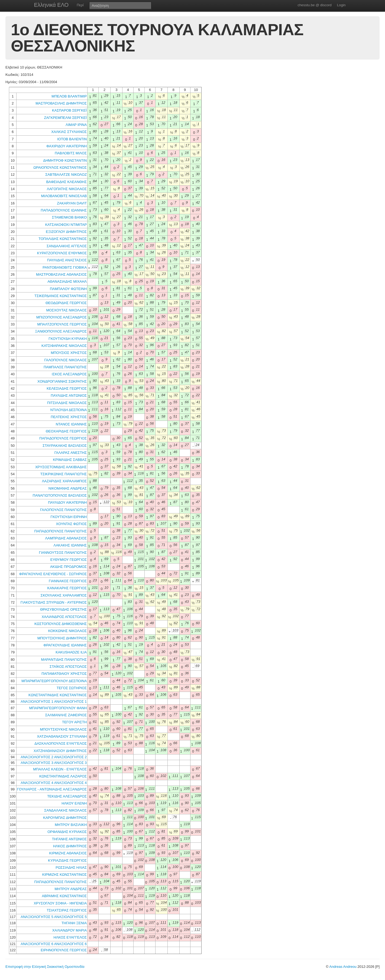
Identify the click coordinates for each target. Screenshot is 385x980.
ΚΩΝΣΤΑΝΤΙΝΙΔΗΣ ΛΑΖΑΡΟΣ (63, 776)
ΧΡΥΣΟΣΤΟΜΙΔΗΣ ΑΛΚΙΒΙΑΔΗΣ (61, 467)
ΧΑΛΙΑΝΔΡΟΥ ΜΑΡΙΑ (69, 930)
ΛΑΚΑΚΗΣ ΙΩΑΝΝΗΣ (70, 545)
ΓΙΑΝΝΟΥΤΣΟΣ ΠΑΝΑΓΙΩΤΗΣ (63, 553)
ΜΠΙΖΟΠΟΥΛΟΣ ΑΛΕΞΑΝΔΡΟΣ (62, 317)
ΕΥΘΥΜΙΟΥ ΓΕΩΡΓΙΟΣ (69, 560)
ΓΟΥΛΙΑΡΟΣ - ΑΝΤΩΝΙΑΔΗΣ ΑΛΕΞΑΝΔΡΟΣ (52, 789)
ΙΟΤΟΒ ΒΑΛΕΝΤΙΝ (72, 139)
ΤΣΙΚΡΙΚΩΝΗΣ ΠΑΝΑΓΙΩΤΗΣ (64, 474)
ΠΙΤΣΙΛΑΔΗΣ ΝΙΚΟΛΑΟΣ (67, 403)
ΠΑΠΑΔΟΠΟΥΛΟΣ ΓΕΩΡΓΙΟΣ (63, 438)
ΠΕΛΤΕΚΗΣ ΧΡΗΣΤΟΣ (69, 417)
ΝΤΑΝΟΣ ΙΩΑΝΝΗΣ (71, 424)
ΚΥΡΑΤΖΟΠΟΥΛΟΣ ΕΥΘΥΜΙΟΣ (62, 253)
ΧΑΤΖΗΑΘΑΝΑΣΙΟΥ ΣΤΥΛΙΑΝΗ (62, 736)
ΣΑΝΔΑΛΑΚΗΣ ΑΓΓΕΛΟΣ (67, 246)
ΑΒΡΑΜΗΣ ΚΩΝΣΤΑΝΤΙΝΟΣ (64, 896)
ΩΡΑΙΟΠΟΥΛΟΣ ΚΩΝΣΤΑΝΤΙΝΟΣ (60, 167)
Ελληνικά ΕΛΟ (51, 5)
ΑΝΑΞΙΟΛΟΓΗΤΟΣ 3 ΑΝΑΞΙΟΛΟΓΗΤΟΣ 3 (54, 763)
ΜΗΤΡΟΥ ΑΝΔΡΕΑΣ (71, 889)
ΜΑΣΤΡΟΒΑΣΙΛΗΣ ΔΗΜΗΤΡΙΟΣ (61, 103)
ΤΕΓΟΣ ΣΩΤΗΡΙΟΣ (72, 688)
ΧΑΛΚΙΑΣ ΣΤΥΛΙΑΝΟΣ (69, 132)
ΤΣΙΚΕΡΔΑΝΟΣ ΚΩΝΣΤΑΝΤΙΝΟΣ (61, 296)
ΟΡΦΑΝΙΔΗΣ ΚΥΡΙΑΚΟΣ (67, 832)
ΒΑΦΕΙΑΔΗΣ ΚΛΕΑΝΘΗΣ (66, 182)
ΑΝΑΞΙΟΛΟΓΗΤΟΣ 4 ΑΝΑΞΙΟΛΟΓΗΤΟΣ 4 (54, 783)
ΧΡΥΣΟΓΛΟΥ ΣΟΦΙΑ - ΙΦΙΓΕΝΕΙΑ (60, 903)
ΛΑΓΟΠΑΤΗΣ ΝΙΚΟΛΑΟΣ (67, 189)
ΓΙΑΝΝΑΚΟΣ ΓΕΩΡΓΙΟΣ (68, 581)
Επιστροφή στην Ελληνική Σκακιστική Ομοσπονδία (45, 967)
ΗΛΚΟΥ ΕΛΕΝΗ (74, 803)
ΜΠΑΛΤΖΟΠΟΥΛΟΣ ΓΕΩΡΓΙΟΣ (62, 324)
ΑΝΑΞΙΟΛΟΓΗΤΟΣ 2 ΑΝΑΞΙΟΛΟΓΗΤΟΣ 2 (54, 757)
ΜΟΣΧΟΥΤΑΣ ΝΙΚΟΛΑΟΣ (66, 310)
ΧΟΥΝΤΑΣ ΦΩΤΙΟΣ (72, 524)
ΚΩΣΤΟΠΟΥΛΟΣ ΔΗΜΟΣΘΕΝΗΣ (61, 624)
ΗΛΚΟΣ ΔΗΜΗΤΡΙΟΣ (70, 846)
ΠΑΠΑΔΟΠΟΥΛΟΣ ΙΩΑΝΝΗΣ (64, 210)
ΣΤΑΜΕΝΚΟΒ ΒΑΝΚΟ (69, 217)
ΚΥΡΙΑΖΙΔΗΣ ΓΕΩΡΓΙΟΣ (67, 860)
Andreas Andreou (343, 967)
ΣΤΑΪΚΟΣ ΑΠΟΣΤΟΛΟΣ (68, 667)
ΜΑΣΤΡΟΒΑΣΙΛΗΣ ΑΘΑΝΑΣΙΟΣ (61, 274)
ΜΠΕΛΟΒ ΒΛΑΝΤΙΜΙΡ (69, 96)
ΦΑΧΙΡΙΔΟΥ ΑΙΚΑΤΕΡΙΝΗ (67, 146)
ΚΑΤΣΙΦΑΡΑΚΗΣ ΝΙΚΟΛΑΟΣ (64, 346)
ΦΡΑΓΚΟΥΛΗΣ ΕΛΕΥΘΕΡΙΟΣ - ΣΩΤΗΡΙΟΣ (53, 574)
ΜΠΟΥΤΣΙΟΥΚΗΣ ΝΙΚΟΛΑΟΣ (63, 729)
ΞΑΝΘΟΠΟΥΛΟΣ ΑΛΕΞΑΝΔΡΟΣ (61, 331)
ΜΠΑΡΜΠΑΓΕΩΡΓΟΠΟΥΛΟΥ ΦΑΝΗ (58, 708)
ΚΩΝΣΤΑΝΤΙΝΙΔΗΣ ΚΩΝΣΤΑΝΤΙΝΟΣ (58, 695)
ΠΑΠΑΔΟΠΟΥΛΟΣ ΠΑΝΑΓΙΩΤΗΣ (61, 531)
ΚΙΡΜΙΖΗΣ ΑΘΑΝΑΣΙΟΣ (68, 853)
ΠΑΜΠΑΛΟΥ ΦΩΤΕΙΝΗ (68, 289)
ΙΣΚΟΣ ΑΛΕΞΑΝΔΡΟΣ (69, 374)
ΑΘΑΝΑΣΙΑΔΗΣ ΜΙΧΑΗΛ (67, 281)
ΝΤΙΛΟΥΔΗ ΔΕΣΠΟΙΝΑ (69, 410)
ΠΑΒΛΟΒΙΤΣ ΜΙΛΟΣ (71, 153)
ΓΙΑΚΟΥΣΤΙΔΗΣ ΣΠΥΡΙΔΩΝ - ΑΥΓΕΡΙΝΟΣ (54, 602)
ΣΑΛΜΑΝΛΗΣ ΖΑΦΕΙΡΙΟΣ (66, 715)
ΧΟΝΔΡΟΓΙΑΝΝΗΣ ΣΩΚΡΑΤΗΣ (62, 381)
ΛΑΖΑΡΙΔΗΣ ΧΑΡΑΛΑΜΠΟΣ (64, 481)
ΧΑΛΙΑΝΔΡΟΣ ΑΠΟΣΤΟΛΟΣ (64, 617)
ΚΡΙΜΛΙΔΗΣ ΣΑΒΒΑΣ (70, 460)
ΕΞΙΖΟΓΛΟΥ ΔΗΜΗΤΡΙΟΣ (66, 232)
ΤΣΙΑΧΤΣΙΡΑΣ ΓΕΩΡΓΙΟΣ (67, 910)
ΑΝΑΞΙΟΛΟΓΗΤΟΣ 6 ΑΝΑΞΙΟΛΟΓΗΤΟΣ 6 (54, 944)
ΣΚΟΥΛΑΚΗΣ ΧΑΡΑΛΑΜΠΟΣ (64, 595)
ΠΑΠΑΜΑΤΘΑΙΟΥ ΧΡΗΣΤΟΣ (64, 674)
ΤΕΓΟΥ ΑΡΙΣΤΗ (74, 722)
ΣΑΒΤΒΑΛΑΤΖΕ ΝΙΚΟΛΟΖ (66, 175)
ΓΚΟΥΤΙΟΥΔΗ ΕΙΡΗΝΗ (69, 517)
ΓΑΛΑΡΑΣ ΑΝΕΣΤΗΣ (71, 453)
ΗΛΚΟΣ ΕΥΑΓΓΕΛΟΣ (70, 937)
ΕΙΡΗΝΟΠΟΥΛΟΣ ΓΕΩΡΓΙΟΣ (64, 950)
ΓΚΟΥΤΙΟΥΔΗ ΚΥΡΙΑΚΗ (68, 339)
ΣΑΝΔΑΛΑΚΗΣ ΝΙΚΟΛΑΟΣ (65, 810)
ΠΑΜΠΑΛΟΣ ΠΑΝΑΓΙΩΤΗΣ (65, 367)
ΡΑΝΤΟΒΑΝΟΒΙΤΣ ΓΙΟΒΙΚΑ (65, 267)
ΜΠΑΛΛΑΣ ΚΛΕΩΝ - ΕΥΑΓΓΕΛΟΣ (60, 769)
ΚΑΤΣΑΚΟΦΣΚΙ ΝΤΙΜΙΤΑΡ (66, 225)
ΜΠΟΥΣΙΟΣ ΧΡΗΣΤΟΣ (69, 353)
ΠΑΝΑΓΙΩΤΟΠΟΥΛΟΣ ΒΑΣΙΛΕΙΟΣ (60, 495)
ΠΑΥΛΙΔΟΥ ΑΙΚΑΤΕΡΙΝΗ (67, 502)
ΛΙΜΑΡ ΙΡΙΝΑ (76, 125)
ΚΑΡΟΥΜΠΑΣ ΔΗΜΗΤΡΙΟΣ (65, 818)
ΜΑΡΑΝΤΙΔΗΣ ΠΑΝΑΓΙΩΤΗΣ (64, 660)
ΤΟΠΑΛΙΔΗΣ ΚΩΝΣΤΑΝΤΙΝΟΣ (63, 239)
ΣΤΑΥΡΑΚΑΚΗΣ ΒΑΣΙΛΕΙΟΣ (65, 446)
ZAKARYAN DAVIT (72, 203)
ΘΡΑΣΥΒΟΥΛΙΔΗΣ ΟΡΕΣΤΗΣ (63, 609)
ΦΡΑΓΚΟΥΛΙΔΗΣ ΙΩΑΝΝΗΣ (65, 645)
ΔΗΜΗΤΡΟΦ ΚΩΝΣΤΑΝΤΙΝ (65, 160)
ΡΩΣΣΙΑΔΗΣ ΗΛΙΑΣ (71, 867)
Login (341, 5)
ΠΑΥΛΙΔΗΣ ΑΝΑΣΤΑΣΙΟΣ (67, 260)
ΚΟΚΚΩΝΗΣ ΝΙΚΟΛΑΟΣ (67, 631)
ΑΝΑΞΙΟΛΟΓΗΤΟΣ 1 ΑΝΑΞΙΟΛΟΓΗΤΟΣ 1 (54, 701)
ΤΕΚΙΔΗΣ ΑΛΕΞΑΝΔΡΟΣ (67, 796)
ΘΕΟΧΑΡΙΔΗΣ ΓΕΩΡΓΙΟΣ (66, 431)
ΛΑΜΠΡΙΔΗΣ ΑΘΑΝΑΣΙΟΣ (66, 538)
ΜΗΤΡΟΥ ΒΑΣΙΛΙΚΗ (71, 825)
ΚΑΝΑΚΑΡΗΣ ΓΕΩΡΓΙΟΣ (67, 588)
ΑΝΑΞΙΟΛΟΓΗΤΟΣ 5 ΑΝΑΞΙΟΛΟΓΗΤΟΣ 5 (54, 917)
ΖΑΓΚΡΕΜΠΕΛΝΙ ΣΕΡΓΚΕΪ (65, 118)
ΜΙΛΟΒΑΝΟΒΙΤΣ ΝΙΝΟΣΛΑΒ (64, 196)
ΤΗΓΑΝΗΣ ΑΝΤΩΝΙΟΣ (69, 839)
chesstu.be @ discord (314, 5)
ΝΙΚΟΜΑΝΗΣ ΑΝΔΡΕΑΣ (68, 488)
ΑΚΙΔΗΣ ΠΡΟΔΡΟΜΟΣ (68, 567)
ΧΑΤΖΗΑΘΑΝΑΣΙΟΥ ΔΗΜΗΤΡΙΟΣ (60, 751)
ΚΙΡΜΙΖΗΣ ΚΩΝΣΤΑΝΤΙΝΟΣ (64, 875)
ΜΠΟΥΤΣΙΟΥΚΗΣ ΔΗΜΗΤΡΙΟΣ (62, 638)
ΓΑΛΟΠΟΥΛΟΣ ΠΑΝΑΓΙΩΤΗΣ (63, 510)
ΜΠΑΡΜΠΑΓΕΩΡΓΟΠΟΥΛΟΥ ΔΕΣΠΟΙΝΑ (54, 681)
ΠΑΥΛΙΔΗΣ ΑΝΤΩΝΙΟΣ (69, 395)
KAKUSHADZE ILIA (71, 652)
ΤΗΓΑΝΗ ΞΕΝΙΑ (74, 923)
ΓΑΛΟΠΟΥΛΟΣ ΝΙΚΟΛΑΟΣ (66, 360)
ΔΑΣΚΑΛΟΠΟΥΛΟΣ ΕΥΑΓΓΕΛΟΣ (61, 743)
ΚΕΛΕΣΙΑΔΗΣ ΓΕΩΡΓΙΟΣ (67, 388)
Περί (80, 5)
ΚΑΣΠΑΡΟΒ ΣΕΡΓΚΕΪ (69, 110)
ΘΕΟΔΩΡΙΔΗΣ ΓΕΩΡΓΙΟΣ (66, 303)
